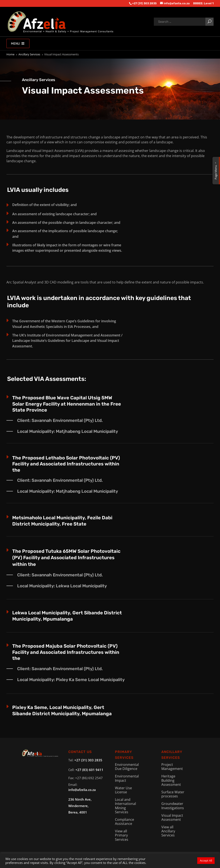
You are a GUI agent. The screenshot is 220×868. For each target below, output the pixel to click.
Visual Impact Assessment (172, 817)
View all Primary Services (122, 835)
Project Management (172, 767)
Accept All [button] (206, 860)
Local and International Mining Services (125, 806)
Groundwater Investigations (173, 806)
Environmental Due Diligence (127, 767)
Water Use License (123, 790)
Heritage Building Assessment (171, 780)
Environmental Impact (127, 778)
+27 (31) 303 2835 (88, 760)
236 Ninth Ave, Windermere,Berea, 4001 (80, 806)
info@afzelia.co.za (82, 790)
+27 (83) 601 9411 (89, 770)
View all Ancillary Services (168, 831)
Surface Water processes (173, 794)
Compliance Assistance (125, 822)
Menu (18, 43)
